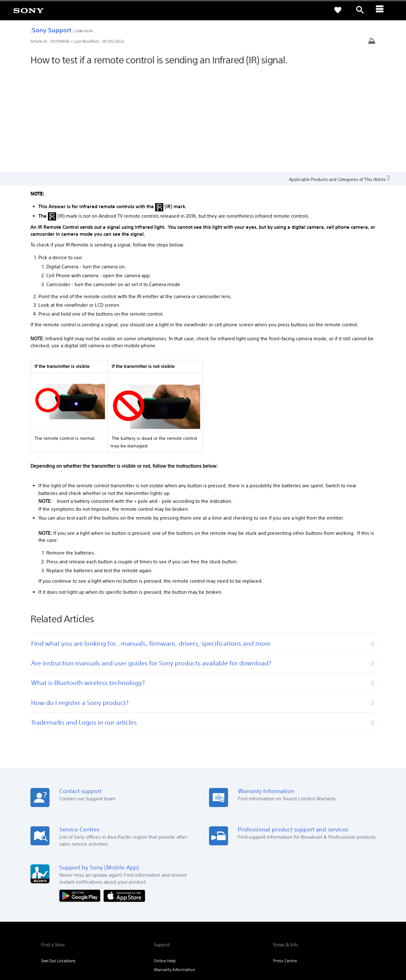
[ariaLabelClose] (382, 10)
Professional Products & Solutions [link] (241, 899)
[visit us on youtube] (358, 915)
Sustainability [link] (325, 899)
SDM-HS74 (84, 31)
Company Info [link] (293, 899)
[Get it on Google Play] (82, 794)
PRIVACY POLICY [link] (96, 945)
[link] (29, 10)
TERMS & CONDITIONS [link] (60, 945)
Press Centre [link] (285, 859)
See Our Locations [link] (58, 859)
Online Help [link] (165, 859)
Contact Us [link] (354, 899)
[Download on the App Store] (124, 794)
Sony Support (51, 30)
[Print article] (372, 42)
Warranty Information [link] (174, 868)
